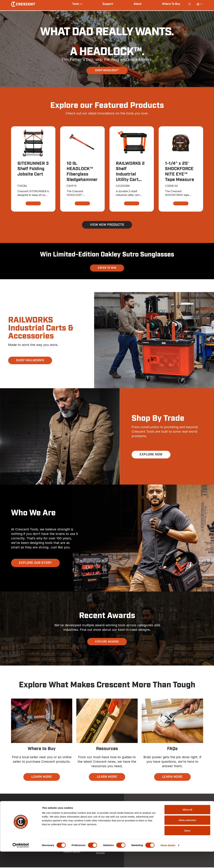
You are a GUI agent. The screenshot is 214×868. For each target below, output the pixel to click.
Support (108, 4)
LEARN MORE (42, 778)
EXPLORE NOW (151, 455)
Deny (187, 847)
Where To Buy (171, 4)
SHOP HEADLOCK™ (107, 71)
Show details (168, 862)
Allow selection (187, 837)
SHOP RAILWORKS (30, 361)
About (138, 4)
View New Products (107, 225)
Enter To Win (107, 268)
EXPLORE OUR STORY (35, 564)
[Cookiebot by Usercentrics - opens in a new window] (21, 862)
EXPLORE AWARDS (107, 642)
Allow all (187, 826)
